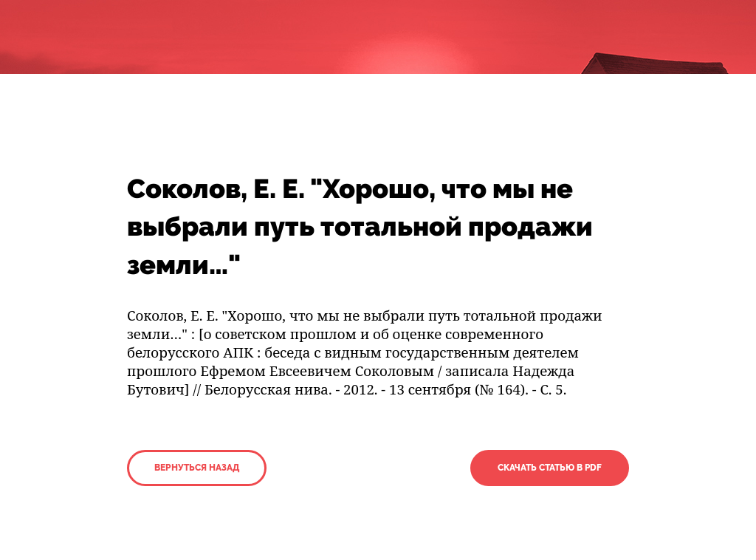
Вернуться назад (197, 468)
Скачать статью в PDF (550, 468)
